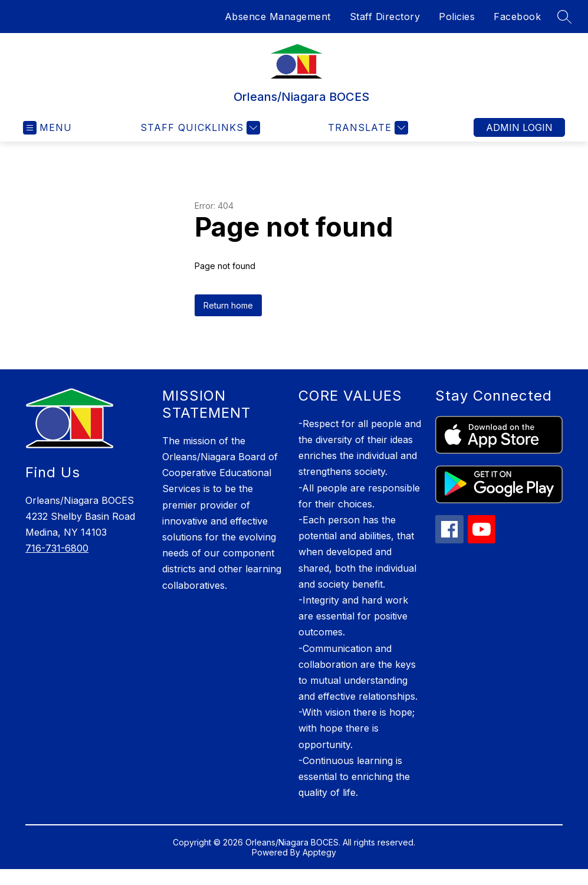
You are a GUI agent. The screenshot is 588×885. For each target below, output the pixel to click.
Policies (457, 17)
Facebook (517, 17)
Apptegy (319, 852)
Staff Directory (385, 17)
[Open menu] (47, 128)
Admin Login (519, 127)
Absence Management (278, 17)
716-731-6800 (57, 548)
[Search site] (564, 17)
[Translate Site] (367, 128)
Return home (228, 305)
